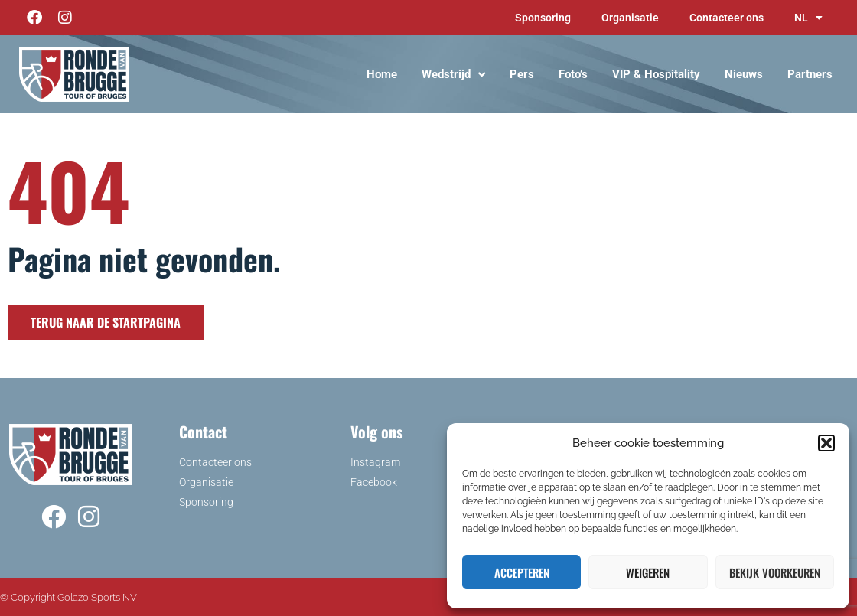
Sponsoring (543, 18)
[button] (826, 443)
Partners (810, 74)
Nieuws (744, 74)
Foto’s (573, 74)
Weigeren (648, 572)
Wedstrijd (453, 75)
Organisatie (630, 18)
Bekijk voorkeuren (775, 572)
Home (382, 74)
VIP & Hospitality (656, 74)
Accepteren (522, 572)
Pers (522, 74)
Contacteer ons (727, 18)
